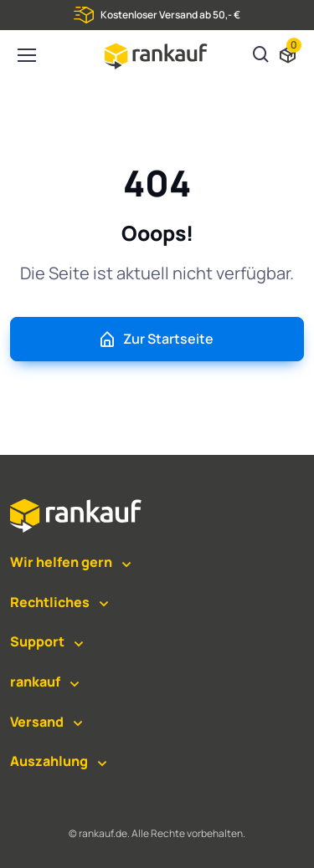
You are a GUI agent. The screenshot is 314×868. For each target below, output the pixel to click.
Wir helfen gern (61, 562)
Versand (37, 722)
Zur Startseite (156, 339)
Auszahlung (49, 761)
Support (37, 641)
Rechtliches (50, 602)
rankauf (35, 682)
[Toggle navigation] (26, 55)
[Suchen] (261, 56)
